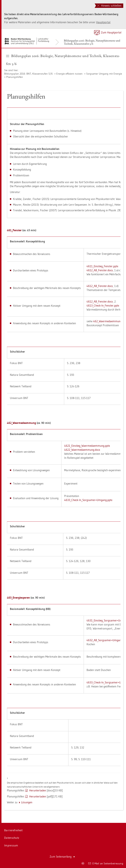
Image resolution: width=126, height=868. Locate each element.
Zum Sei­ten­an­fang (62, 857)
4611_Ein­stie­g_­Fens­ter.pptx (102, 266)
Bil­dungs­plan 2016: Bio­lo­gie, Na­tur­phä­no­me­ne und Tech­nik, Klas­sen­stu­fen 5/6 (92, 42)
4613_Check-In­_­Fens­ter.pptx (103, 306)
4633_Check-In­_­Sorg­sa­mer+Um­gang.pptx (88, 500)
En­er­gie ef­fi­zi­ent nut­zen (69, 74)
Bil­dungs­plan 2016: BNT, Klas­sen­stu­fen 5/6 (28, 74)
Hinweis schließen (109, 6)
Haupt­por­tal (103, 22)
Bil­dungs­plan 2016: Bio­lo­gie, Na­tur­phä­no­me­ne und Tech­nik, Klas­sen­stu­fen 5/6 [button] (63, 60)
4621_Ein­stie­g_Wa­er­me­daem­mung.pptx (87, 446)
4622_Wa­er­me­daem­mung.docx (82, 450)
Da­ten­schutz (12, 838)
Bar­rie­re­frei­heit (13, 830)
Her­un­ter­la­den (38, 790)
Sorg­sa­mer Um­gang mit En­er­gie (104, 74)
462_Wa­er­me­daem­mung (107, 321)
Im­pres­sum (11, 845)
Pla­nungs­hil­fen (15, 77)
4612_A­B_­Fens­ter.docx (100, 270)
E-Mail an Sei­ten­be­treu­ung (106, 863)
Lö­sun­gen (27, 802)
